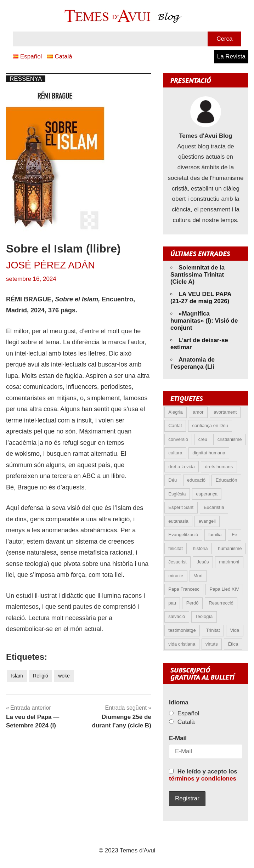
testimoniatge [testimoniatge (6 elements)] (182, 630)
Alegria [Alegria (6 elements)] (175, 412)
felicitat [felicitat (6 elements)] (175, 548)
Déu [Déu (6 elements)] (173, 480)
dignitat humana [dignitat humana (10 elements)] (209, 453)
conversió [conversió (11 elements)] (178, 439)
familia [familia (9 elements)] (215, 535)
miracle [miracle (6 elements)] (176, 576)
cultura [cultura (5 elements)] (175, 453)
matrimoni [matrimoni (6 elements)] (229, 562)
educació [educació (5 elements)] (196, 480)
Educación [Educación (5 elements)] (227, 480)
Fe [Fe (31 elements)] (234, 535)
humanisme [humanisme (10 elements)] (230, 548)
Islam (17, 676)
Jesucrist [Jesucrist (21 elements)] (177, 562)
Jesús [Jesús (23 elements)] (203, 562)
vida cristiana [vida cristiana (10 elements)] (182, 644)
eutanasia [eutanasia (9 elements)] (178, 521)
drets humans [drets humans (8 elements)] (219, 467)
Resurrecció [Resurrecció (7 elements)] (221, 603)
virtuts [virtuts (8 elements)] (212, 644)
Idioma (179, 702)
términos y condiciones (203, 779)
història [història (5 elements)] (201, 548)
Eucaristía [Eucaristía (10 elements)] (214, 507)
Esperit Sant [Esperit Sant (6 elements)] (181, 507)
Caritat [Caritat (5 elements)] (175, 426)
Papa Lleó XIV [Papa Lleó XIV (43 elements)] (224, 589)
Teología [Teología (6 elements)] (204, 616)
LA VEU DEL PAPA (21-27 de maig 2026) (201, 298)
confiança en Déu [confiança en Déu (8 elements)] (210, 426)
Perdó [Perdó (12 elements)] (193, 603)
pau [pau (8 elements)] (172, 603)
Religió (41, 676)
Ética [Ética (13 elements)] (233, 644)
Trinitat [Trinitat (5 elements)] (213, 630)
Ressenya (26, 79)
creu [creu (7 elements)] (203, 439)
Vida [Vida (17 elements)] (235, 630)
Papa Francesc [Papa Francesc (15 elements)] (184, 589)
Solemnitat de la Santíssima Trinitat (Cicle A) (197, 275)
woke (64, 676)
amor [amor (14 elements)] (198, 412)
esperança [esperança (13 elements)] (207, 494)
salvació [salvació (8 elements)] (177, 616)
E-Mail (178, 738)
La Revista (231, 56)
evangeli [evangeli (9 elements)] (207, 521)
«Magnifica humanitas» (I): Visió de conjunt (204, 321)
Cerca (224, 39)
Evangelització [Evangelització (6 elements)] (183, 535)
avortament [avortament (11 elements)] (225, 412)
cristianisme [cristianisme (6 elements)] (230, 439)
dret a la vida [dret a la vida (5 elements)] (181, 467)
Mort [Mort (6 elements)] (198, 576)
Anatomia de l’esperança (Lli (193, 363)
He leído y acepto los (203, 775)
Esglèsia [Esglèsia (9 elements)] (177, 494)
